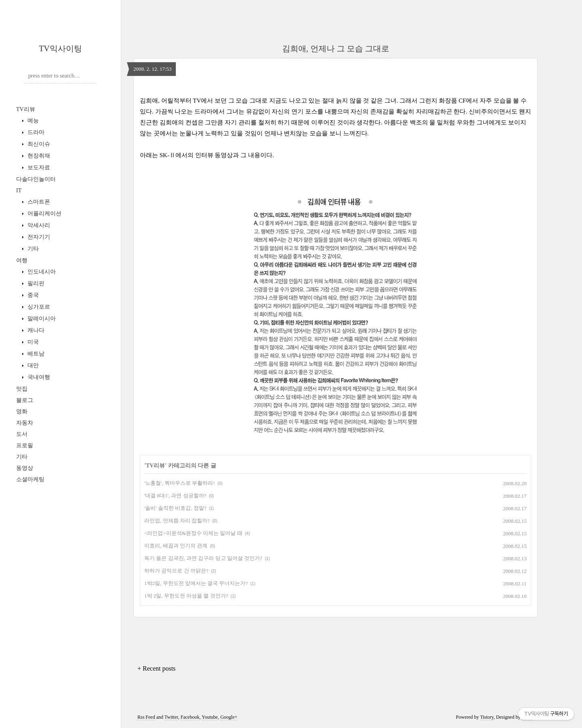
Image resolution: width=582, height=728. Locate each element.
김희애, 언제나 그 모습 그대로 (336, 48)
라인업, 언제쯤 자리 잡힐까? (177, 521)
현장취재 (38, 156)
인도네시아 (41, 272)
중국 (32, 295)
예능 (32, 121)
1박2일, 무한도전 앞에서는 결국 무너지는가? (196, 583)
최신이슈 (38, 144)
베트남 (35, 354)
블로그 (25, 400)
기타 (32, 249)
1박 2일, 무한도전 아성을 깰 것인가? (186, 596)
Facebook (190, 717)
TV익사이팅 (60, 48)
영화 (22, 411)
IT (19, 190)
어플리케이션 (44, 214)
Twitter (171, 717)
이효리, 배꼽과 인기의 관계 (176, 546)
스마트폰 (38, 202)
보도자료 (38, 167)
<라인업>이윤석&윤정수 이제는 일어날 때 (193, 533)
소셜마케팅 (30, 479)
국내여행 (38, 377)
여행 (22, 260)
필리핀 (35, 283)
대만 (32, 365)
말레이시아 (41, 319)
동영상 (25, 468)
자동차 (25, 423)
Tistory (487, 717)
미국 (32, 342)
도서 (22, 434)
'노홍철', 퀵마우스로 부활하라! (180, 483)
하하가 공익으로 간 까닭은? (176, 571)
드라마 (35, 132)
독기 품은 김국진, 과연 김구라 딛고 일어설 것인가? (203, 558)
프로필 (25, 445)
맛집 (22, 389)
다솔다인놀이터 (36, 179)
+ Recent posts (156, 668)
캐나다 (35, 330)
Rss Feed (146, 717)
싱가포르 (38, 307)
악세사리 (38, 225)
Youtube (210, 717)
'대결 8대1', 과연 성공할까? (175, 496)
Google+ (229, 717)
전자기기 (38, 237)
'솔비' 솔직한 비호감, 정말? (175, 508)
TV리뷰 (26, 109)
